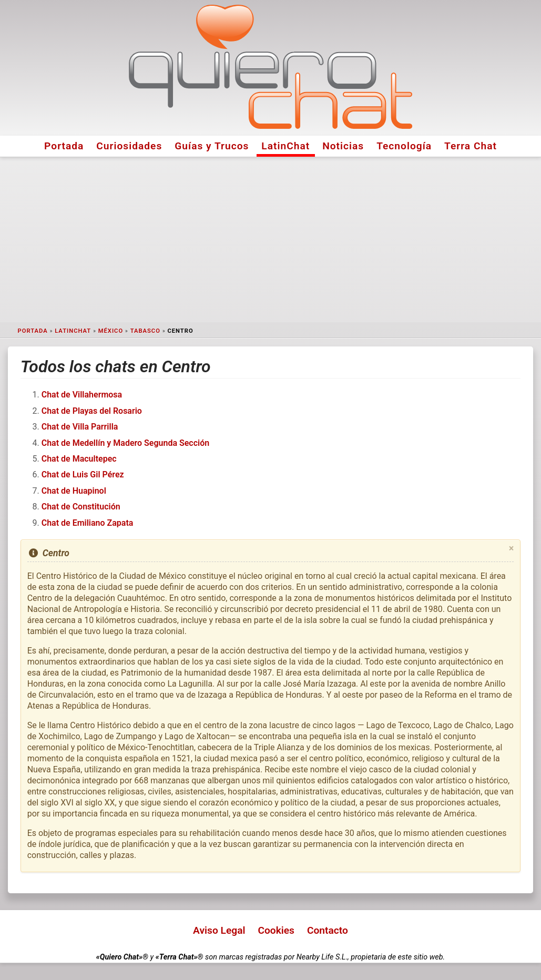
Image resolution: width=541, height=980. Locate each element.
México (111, 331)
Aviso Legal (219, 930)
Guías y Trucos (212, 146)
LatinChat (285, 146)
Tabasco (145, 331)
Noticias (343, 146)
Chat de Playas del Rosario (92, 411)
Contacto (328, 930)
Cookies (276, 930)
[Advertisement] (271, 240)
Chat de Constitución (81, 507)
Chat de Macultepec (79, 459)
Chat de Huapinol (74, 491)
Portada (64, 146)
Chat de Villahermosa (82, 395)
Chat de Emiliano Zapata (88, 523)
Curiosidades (129, 146)
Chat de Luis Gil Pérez (83, 474)
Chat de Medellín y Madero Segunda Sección (126, 443)
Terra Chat (471, 146)
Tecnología (404, 146)
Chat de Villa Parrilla (80, 427)
